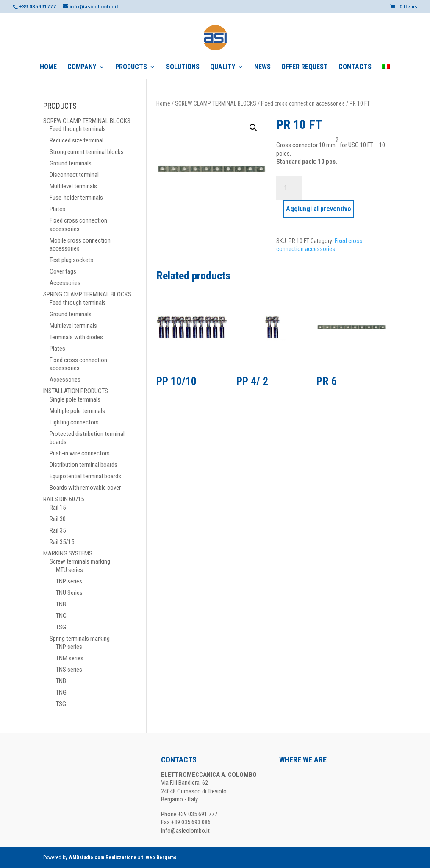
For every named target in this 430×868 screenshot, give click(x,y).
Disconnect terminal (74, 175)
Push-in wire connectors (80, 453)
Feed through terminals (78, 129)
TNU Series (69, 593)
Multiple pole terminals (77, 411)
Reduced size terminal (76, 140)
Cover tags (63, 271)
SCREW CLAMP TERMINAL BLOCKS (216, 103)
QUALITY (223, 67)
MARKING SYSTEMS (68, 553)
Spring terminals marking (80, 639)
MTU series (69, 570)
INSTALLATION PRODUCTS (76, 391)
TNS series (69, 670)
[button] (253, 128)
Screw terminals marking (80, 561)
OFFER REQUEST (305, 67)
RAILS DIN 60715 (64, 499)
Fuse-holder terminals (76, 198)
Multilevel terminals (73, 186)
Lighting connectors (74, 422)
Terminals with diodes (76, 337)
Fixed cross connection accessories (303, 103)
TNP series (69, 581)
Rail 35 (58, 530)
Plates (57, 209)
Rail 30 (58, 519)
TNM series (70, 658)
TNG (61, 616)
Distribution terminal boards (83, 465)
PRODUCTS (131, 67)
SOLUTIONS (183, 67)
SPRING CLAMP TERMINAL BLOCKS (87, 294)
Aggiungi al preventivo (319, 209)
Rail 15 (58, 508)
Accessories (65, 283)
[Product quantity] (289, 188)
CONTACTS (355, 67)
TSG (61, 627)
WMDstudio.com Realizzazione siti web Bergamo (123, 857)
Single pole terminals (75, 399)
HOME (48, 67)
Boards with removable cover (85, 488)
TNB (61, 604)
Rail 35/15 (62, 542)
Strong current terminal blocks (87, 152)
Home (163, 103)
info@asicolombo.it (185, 831)
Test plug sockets (71, 260)
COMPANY (82, 67)
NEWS (262, 67)
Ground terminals (71, 163)
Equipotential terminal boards (85, 476)
